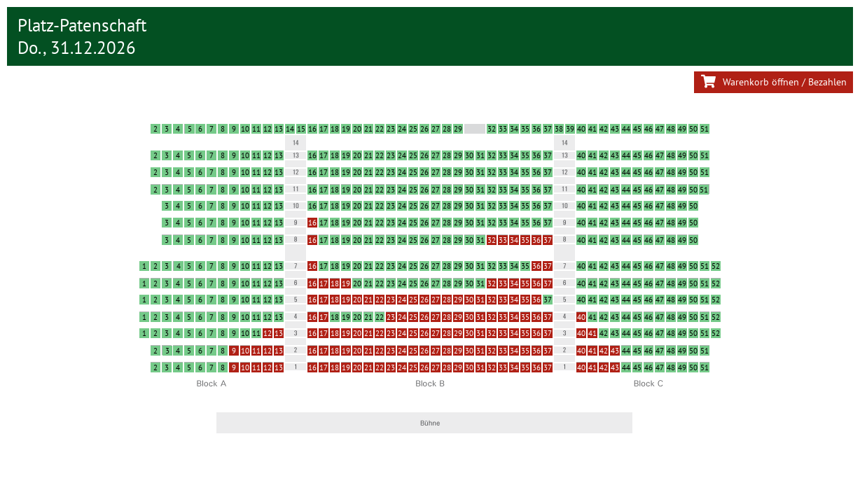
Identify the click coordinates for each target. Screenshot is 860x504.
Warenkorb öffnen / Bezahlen (774, 82)
